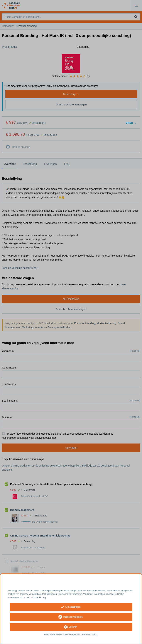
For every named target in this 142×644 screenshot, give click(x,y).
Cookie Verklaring (37, 598)
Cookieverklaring (89, 635)
